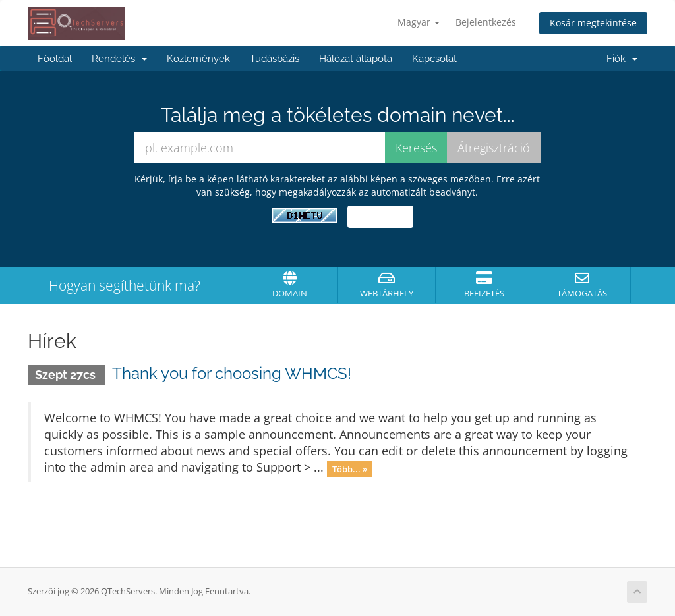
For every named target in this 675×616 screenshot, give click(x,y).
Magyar (419, 22)
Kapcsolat (434, 59)
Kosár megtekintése (593, 23)
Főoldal (55, 59)
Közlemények (198, 59)
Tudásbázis (275, 59)
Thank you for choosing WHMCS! (232, 373)
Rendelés (119, 59)
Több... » (350, 468)
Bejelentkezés (486, 22)
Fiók (622, 59)
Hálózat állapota (356, 59)
